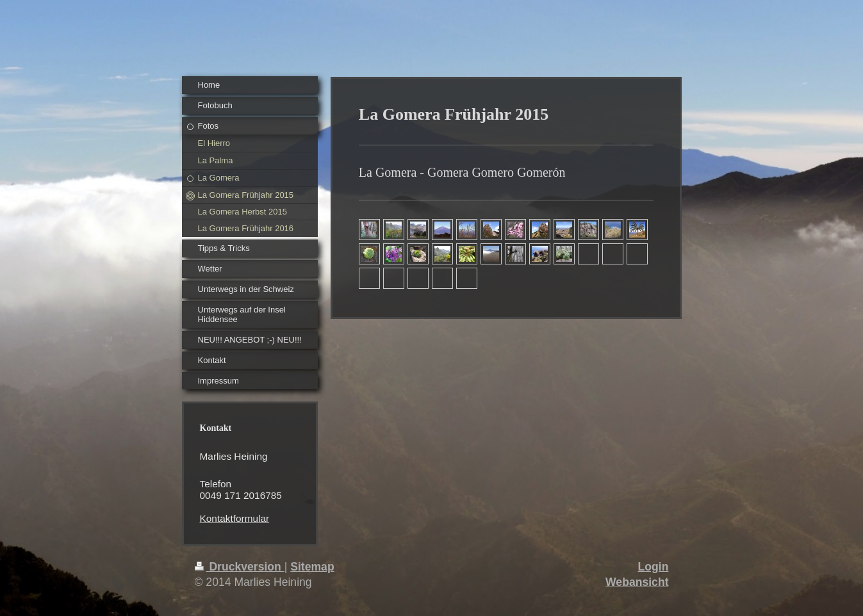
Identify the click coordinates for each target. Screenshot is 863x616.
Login (653, 567)
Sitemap (312, 567)
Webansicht (637, 582)
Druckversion (240, 567)
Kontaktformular (235, 518)
